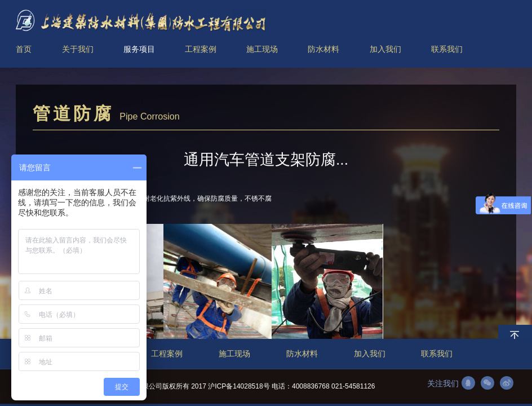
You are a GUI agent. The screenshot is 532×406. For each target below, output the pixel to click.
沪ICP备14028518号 (239, 386)
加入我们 (370, 354)
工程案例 (167, 354)
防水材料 (302, 354)
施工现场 (234, 354)
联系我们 (437, 354)
